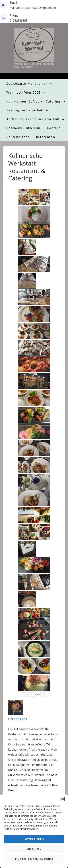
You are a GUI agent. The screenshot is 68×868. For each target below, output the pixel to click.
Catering (53, 101)
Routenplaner (18, 137)
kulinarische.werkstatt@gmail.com (33, 8)
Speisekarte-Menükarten (27, 84)
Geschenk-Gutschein (23, 128)
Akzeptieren (34, 839)
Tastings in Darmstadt (25, 110)
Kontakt (54, 128)
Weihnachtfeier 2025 (23, 92)
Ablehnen (34, 849)
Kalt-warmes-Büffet (23, 101)
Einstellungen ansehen (34, 859)
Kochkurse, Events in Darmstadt (33, 119)
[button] (63, 799)
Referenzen (46, 137)
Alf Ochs (21, 719)
